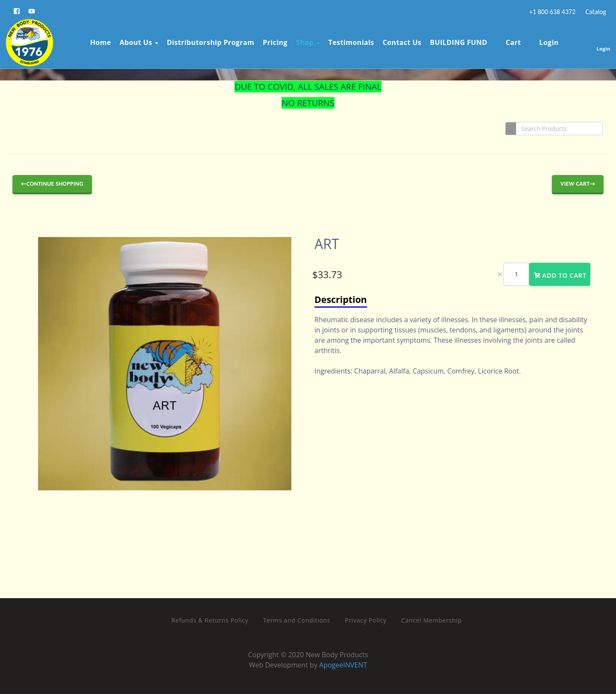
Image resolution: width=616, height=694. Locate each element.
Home (99, 40)
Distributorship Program (208, 40)
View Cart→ (578, 184)
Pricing (273, 40)
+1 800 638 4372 (552, 12)
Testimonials (349, 40)
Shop (306, 40)
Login (542, 40)
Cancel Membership (432, 620)
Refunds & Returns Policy (210, 620)
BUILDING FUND (456, 40)
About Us (137, 40)
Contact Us (400, 40)
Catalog (595, 12)
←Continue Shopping (52, 184)
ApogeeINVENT (343, 665)
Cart (507, 40)
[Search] (559, 129)
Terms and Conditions (297, 620)
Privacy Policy (366, 620)
